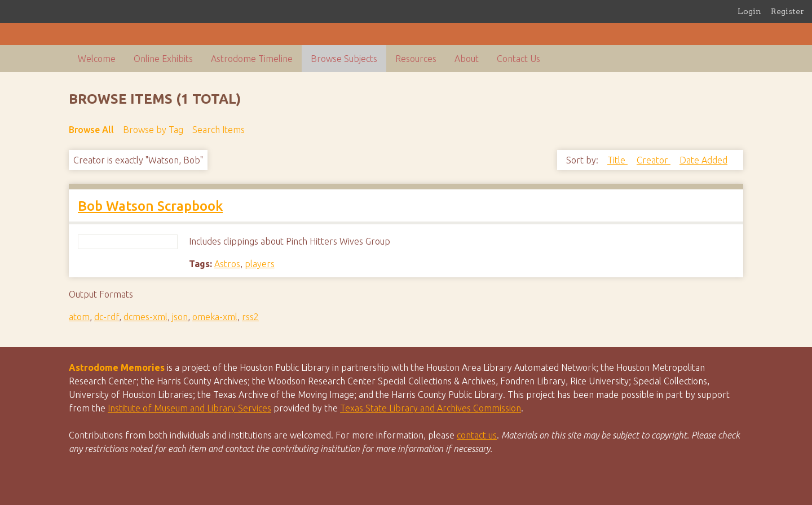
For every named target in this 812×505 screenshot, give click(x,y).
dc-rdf (107, 317)
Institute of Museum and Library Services (189, 408)
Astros (227, 264)
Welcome (97, 59)
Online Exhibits (163, 59)
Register (787, 11)
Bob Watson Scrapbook (150, 206)
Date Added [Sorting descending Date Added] (703, 160)
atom (79, 317)
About (467, 59)
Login (749, 11)
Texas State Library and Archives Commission (431, 408)
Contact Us (518, 59)
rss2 (250, 317)
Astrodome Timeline (252, 59)
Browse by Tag (153, 130)
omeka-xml (215, 317)
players (260, 264)
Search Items (219, 130)
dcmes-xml (145, 317)
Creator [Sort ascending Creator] (654, 160)
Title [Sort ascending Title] (617, 160)
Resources (416, 59)
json (180, 317)
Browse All (91, 130)
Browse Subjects (344, 59)
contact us (477, 435)
